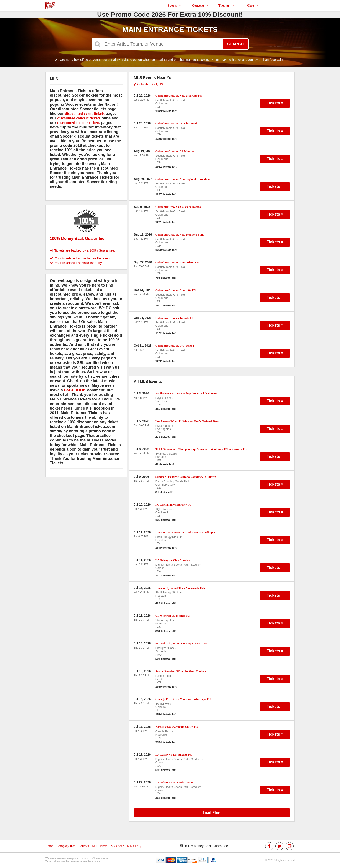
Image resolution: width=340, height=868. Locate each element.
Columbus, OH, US (148, 84)
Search (235, 44)
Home (49, 846)
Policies (84, 846)
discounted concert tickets (79, 118)
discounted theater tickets (79, 123)
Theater (226, 5)
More (253, 5)
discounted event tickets (85, 114)
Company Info (66, 846)
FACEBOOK (75, 390)
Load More (212, 813)
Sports (174, 5)
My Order (117, 846)
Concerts (200, 5)
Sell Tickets (100, 846)
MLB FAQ (134, 846)
